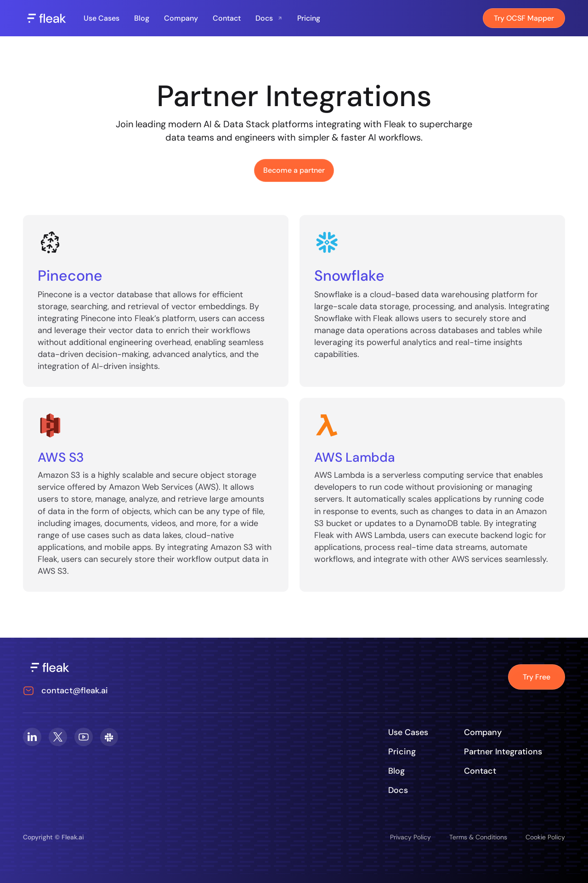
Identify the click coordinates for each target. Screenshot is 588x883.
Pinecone (70, 276)
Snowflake (349, 276)
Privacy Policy (410, 837)
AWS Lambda (355, 457)
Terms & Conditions (478, 837)
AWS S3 (61, 457)
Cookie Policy (545, 837)
